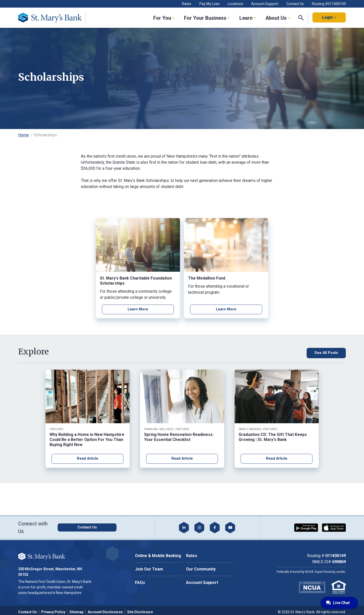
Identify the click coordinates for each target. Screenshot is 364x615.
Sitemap (76, 612)
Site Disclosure (140, 612)
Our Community (201, 569)
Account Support (265, 4)
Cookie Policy (57, 548)
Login (329, 17)
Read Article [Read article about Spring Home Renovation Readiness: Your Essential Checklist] (182, 459)
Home (24, 135)
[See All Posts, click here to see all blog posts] (317, 354)
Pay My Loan (210, 4)
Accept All (56, 563)
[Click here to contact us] (98, 527)
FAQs (140, 582)
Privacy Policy (53, 612)
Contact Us (295, 4)
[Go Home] (54, 18)
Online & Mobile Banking (158, 556)
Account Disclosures (105, 612)
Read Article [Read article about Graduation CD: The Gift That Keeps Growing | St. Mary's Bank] (277, 459)
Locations (235, 4)
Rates (187, 4)
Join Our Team (149, 569)
